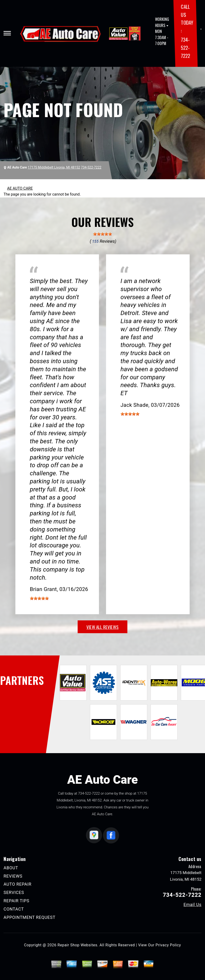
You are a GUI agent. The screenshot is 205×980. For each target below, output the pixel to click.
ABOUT (11, 868)
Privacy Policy (168, 945)
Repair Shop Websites (77, 945)
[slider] (102, 234)
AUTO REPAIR (18, 884)
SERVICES (14, 892)
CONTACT (14, 909)
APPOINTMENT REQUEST (29, 917)
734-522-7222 (185, 47)
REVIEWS (13, 876)
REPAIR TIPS (16, 901)
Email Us (192, 905)
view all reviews (102, 627)
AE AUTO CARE (20, 188)
